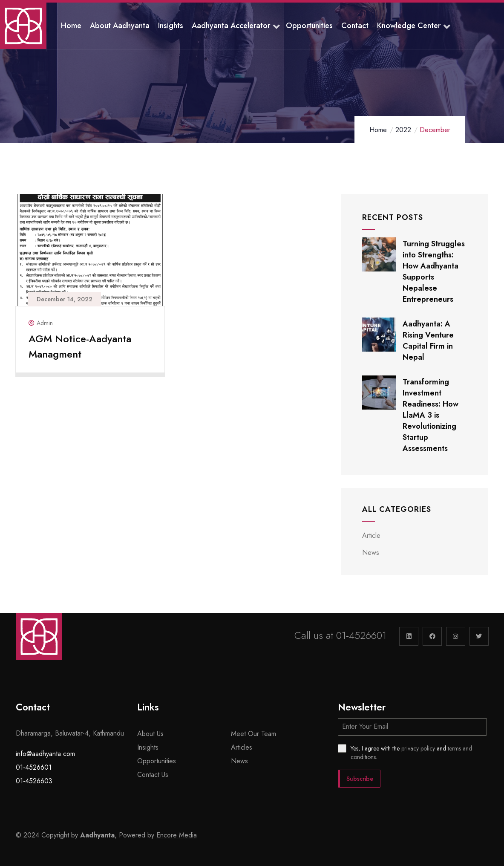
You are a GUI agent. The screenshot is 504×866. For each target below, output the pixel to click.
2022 (403, 130)
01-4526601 (361, 635)
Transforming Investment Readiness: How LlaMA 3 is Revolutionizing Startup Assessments (431, 415)
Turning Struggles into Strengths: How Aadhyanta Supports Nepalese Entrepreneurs (434, 271)
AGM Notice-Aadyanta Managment (80, 346)
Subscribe (360, 779)
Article (371, 535)
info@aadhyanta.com (45, 754)
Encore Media (177, 835)
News (371, 553)
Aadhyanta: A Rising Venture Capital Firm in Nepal (428, 341)
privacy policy (418, 748)
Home (378, 130)
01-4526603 (34, 781)
